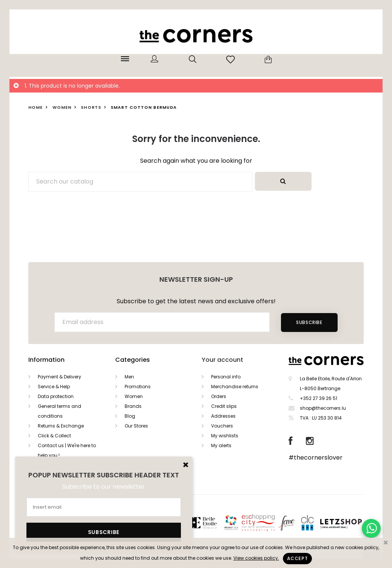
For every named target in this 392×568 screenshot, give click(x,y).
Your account (222, 360)
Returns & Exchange (61, 426)
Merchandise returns (235, 387)
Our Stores (136, 426)
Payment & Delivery (59, 377)
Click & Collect (54, 436)
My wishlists (225, 436)
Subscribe (309, 322)
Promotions (138, 387)
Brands (133, 406)
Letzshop (350, 522)
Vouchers (222, 426)
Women (134, 396)
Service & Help (54, 387)
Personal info (226, 377)
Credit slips (224, 406)
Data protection (56, 396)
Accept (298, 558)
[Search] (140, 182)
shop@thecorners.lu (323, 408)
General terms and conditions (59, 411)
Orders (219, 396)
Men (129, 377)
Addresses (223, 416)
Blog (130, 416)
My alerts (221, 445)
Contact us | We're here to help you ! (67, 450)
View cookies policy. (256, 558)
